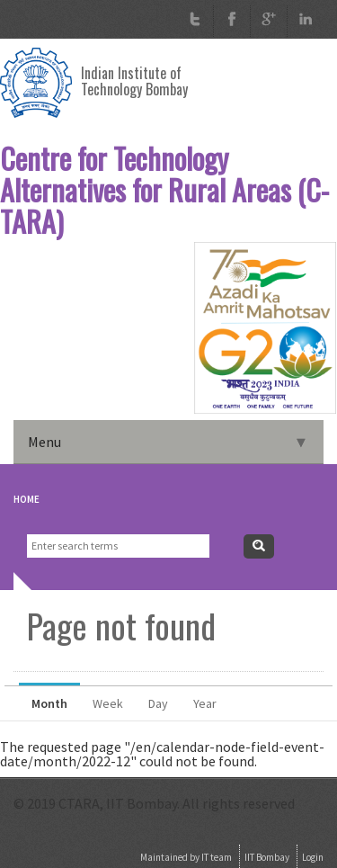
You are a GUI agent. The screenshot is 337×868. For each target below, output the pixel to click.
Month (56, 698)
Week (108, 703)
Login (313, 857)
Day (158, 703)
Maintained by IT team (186, 857)
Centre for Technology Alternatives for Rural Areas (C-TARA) (164, 190)
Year (205, 703)
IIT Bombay (267, 857)
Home (27, 499)
